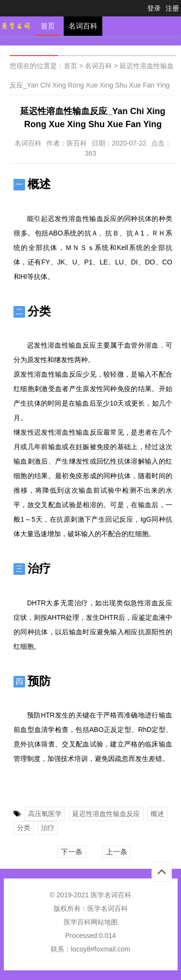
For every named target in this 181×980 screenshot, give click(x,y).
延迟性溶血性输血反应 (106, 814)
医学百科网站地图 (91, 922)
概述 (157, 814)
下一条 (72, 852)
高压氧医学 (45, 814)
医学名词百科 (108, 908)
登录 (154, 8)
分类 (24, 828)
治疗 (48, 828)
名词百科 (83, 26)
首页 (48, 26)
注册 (172, 8)
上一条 (117, 852)
